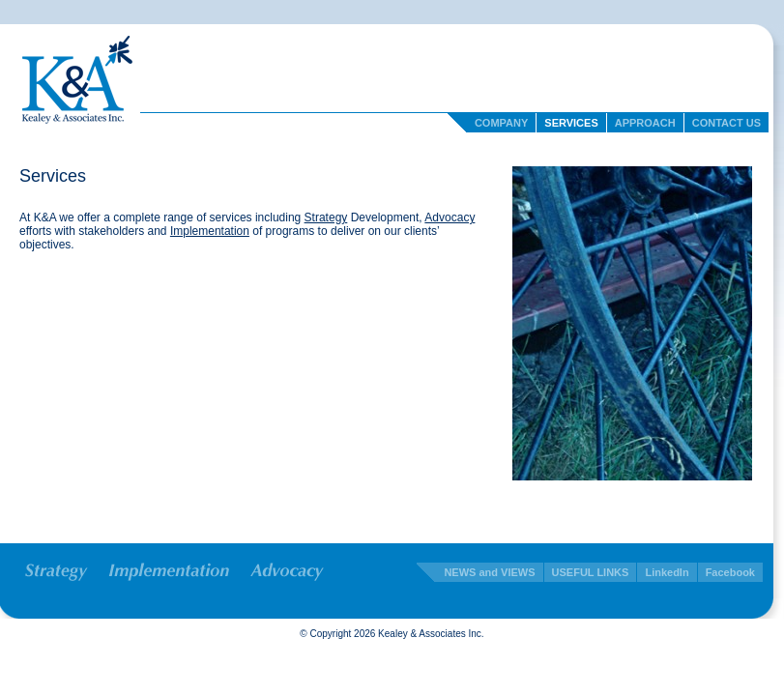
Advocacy (450, 217)
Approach (645, 123)
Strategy (326, 217)
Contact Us (726, 123)
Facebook (730, 572)
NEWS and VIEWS (489, 572)
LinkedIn (667, 572)
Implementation (210, 231)
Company (501, 123)
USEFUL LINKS (591, 572)
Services (571, 123)
